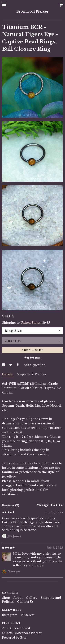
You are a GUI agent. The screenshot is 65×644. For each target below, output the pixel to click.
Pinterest (28, 615)
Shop (6, 598)
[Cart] (61, 5)
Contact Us (25, 602)
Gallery (32, 598)
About (18, 598)
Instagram (10, 615)
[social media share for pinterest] (18, 365)
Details (8, 374)
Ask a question (35, 365)
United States (31, 323)
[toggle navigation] (4, 4)
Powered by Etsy (14, 638)
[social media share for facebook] (4, 365)
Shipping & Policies (32, 374)
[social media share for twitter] (11, 365)
